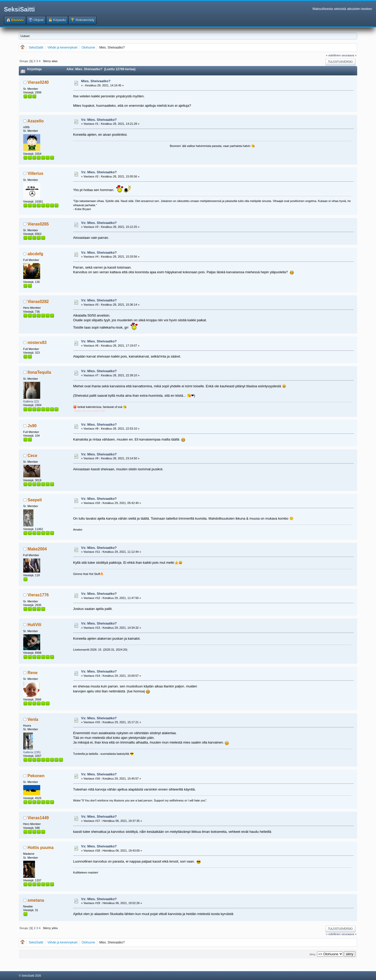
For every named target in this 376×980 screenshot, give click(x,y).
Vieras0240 (38, 82)
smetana (36, 900)
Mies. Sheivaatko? (96, 81)
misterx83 (37, 343)
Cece (33, 456)
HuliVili (35, 625)
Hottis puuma (41, 848)
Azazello (36, 121)
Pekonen (36, 776)
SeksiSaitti (19, 9)
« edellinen (333, 55)
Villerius (36, 173)
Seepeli (35, 500)
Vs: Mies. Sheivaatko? (99, 120)
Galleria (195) (32, 752)
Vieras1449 (38, 818)
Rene (33, 673)
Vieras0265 (38, 224)
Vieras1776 (38, 595)
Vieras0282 (38, 302)
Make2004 (37, 549)
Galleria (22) (31, 401)
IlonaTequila (39, 372)
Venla (33, 719)
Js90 (32, 426)
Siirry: (313, 954)
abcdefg (36, 254)
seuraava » (349, 55)
